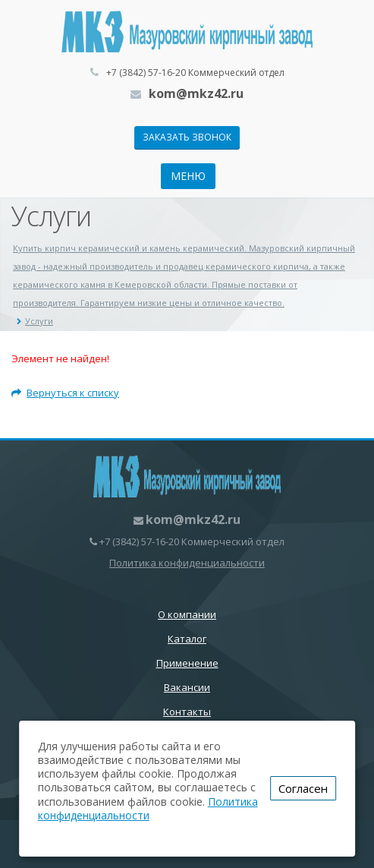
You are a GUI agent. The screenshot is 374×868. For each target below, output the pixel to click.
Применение (187, 663)
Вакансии (187, 687)
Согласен (303, 788)
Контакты (187, 712)
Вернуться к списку (65, 393)
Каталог (187, 639)
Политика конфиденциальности (187, 563)
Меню (188, 176)
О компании (187, 614)
